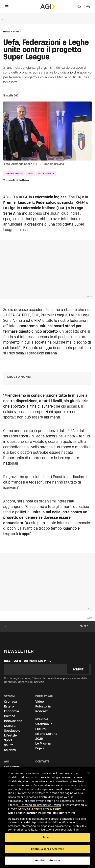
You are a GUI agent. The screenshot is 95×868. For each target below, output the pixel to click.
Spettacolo (12, 731)
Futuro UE (43, 729)
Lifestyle (10, 735)
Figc (30, 173)
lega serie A (46, 173)
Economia (11, 711)
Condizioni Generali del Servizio (24, 682)
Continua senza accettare (47, 849)
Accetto (47, 837)
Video (40, 702)
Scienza (10, 750)
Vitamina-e (44, 724)
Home (7, 32)
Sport (17, 32)
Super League (14, 173)
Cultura (10, 726)
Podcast (41, 711)
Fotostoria (43, 706)
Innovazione (13, 721)
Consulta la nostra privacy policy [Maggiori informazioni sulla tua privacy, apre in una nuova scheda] (40, 801)
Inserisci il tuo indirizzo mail (28, 661)
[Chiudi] (89, 773)
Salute (9, 745)
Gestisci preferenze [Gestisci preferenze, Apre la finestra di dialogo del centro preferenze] (48, 860)
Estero (9, 706)
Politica (10, 716)
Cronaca (10, 702)
